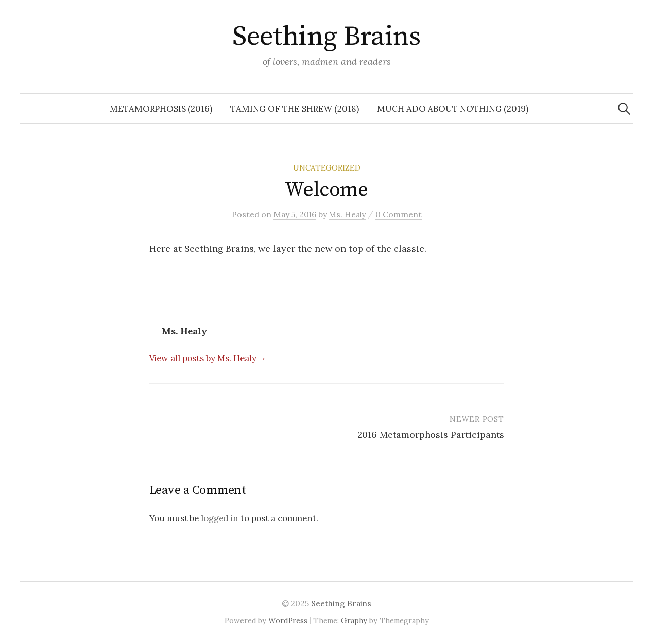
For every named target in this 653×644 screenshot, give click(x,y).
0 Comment (399, 214)
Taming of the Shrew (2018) (295, 109)
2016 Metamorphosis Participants (431, 435)
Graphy (354, 620)
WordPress (288, 620)
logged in (220, 518)
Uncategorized (327, 168)
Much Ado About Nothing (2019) (453, 109)
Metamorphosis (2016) (161, 109)
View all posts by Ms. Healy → (208, 358)
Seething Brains (326, 37)
